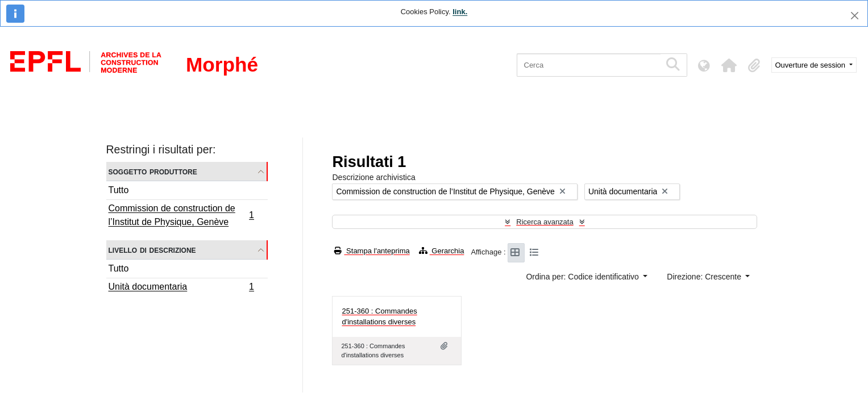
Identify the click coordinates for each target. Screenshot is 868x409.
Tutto (119, 190)
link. (460, 12)
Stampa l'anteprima (372, 251)
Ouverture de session (811, 65)
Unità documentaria (181, 288)
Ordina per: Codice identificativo (583, 277)
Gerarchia (442, 251)
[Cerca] (589, 65)
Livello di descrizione (152, 250)
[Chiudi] (855, 16)
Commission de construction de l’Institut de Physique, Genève (181, 215)
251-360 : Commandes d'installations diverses (379, 317)
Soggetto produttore (153, 171)
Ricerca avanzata (545, 222)
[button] (729, 65)
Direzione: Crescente (705, 277)
